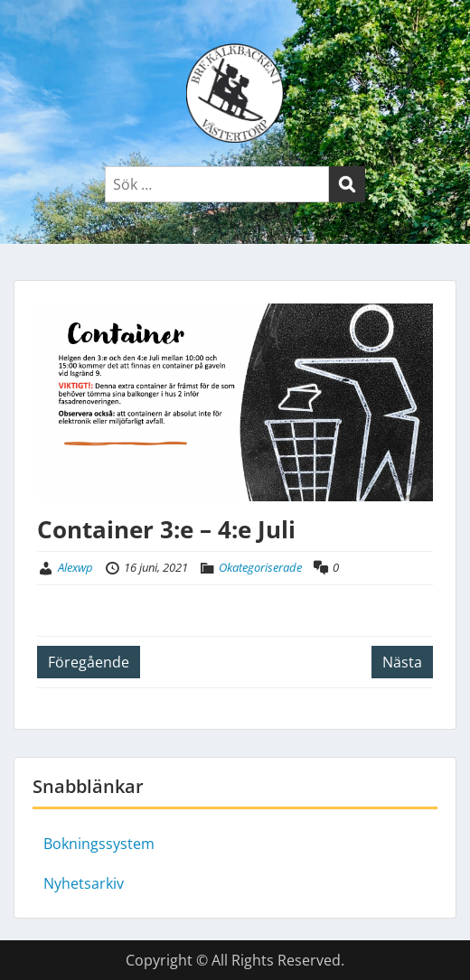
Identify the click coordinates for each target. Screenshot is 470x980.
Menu (33, 31)
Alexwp (75, 567)
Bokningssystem (99, 844)
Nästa (402, 662)
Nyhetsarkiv (84, 883)
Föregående (89, 662)
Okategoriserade (260, 567)
